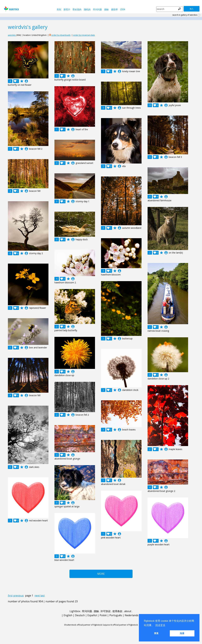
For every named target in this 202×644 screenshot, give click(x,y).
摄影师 (114, 9)
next (37, 596)
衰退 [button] (156, 633)
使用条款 (117, 611)
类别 (59, 9)
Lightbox (75, 611)
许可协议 (106, 611)
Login (123, 9)
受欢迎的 (77, 9)
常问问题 (97, 9)
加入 (192, 9)
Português (116, 615)
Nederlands (132, 615)
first (10, 596)
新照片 (67, 9)
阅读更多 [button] (160, 625)
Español (92, 615)
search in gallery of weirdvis (185, 15)
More (101, 574)
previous (18, 596)
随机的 (87, 9)
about (128, 611)
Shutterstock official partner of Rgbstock (83, 625)
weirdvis (12, 35)
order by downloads (61, 35)
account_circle (26, 81)
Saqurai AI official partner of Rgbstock (120, 625)
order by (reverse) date (84, 35)
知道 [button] (182, 633)
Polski (103, 615)
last (43, 596)
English (68, 615)
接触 (106, 9)
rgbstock (11, 9)
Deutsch (80, 615)
